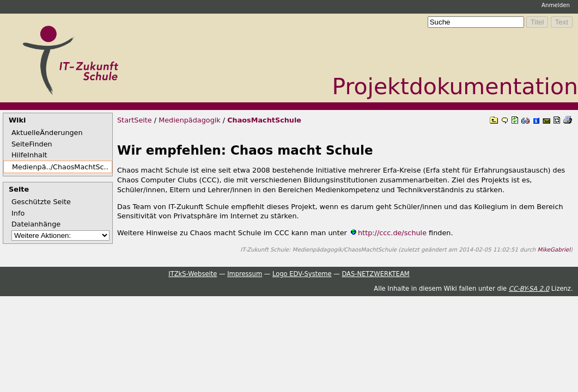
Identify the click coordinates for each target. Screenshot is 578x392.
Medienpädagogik (190, 120)
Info (18, 213)
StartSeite (135, 120)
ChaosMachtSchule (264, 120)
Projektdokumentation (455, 87)
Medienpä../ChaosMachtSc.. (58, 167)
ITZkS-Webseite (193, 274)
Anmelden (556, 5)
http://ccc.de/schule (392, 233)
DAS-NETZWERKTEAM (375, 274)
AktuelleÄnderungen (47, 133)
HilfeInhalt (29, 155)
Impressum (245, 274)
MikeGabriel (554, 249)
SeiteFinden (32, 144)
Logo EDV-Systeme (302, 274)
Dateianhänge (36, 224)
